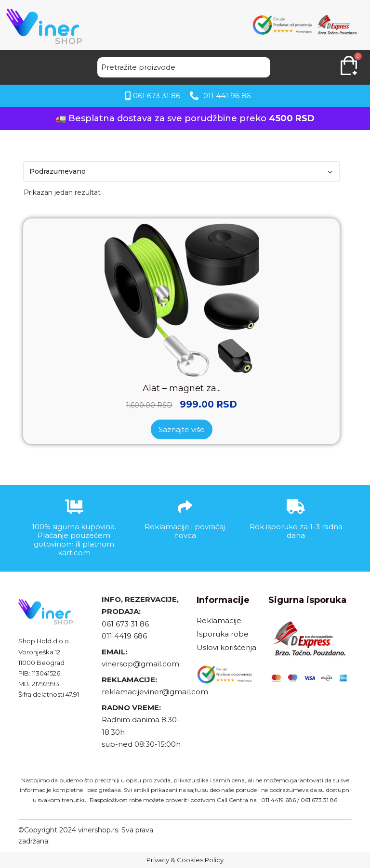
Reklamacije (219, 620)
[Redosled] (181, 172)
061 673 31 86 (125, 624)
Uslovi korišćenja (226, 647)
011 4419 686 (124, 636)
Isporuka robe (223, 634)
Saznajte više (182, 429)
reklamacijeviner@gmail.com (155, 692)
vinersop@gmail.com (140, 664)
